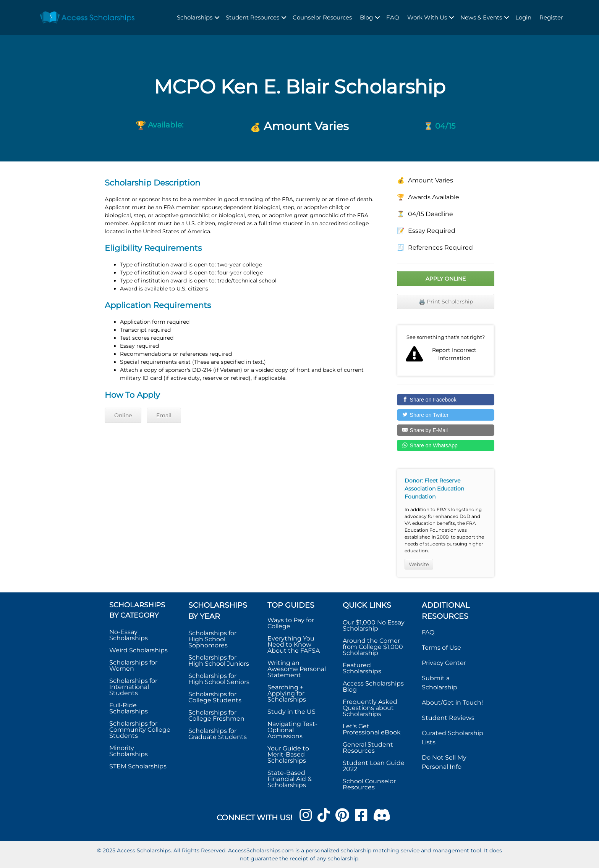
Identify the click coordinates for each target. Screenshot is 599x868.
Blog (366, 17)
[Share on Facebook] (446, 400)
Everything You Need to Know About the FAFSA (294, 645)
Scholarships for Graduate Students (218, 734)
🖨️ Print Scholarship (446, 302)
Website (419, 564)
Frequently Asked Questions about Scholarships (370, 708)
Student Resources (253, 17)
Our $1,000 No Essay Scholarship (374, 625)
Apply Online (446, 279)
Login (523, 17)
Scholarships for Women (133, 666)
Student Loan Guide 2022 (374, 766)
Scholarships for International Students (133, 687)
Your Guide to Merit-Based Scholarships (288, 754)
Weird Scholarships (138, 650)
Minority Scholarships (129, 751)
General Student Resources (368, 748)
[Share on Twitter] (446, 415)
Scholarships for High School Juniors (219, 661)
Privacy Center (444, 663)
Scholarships (195, 17)
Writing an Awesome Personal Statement (297, 669)
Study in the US (291, 712)
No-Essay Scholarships (129, 635)
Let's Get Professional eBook (372, 729)
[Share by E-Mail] (446, 430)
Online (123, 415)
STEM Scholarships (138, 766)
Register (551, 17)
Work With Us (427, 17)
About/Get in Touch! (452, 703)
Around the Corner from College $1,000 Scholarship (373, 647)
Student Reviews (448, 718)
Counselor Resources (322, 17)
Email (164, 415)
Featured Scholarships (363, 668)
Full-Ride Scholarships (129, 708)
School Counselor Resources (369, 784)
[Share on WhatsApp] (446, 445)
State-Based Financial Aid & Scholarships (290, 779)
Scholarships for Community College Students (140, 730)
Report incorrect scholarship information (446, 351)
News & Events (481, 17)
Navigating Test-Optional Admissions (292, 730)
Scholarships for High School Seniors (219, 679)
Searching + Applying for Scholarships (287, 693)
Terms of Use (441, 648)
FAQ (393, 17)
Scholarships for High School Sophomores (212, 639)
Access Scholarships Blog (373, 686)
